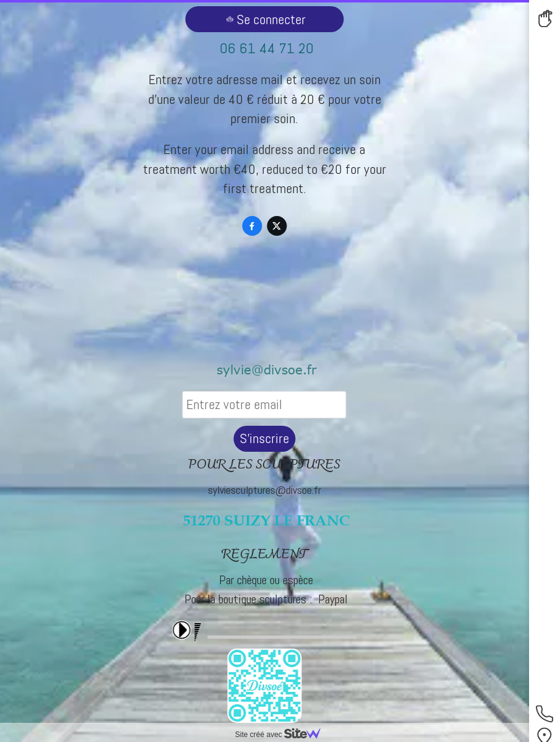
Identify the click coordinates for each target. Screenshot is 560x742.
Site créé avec (283, 735)
